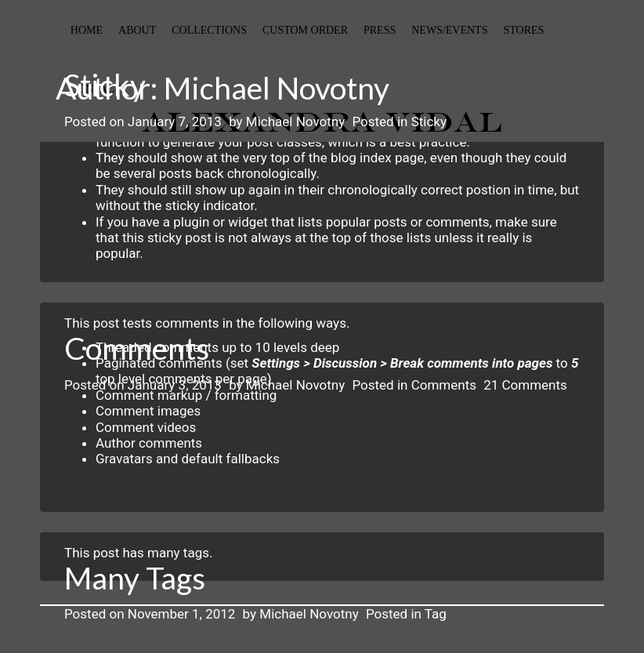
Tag (436, 614)
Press (380, 30)
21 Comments (525, 385)
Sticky (105, 85)
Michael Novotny (295, 122)
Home (87, 30)
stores (523, 30)
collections (209, 30)
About (137, 30)
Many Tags (135, 578)
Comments (137, 348)
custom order (305, 30)
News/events (449, 30)
